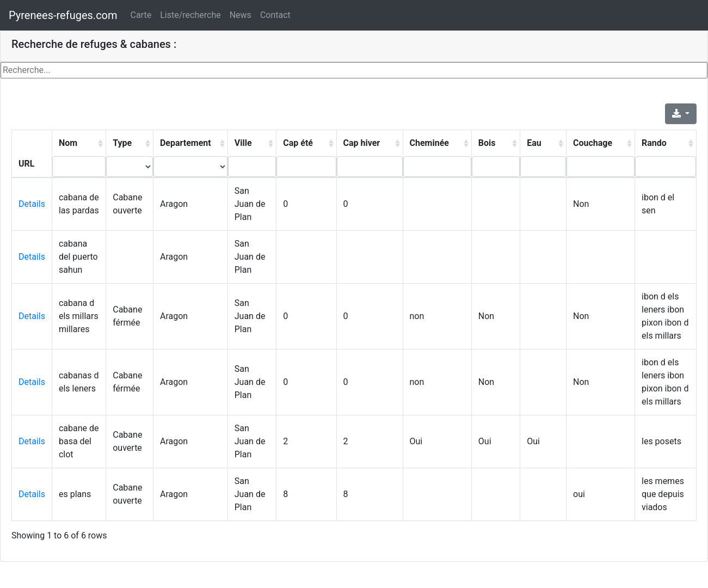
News (241, 15)
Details (32, 204)
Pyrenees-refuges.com (63, 15)
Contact (275, 15)
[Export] (681, 114)
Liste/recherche (190, 15)
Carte (141, 15)
